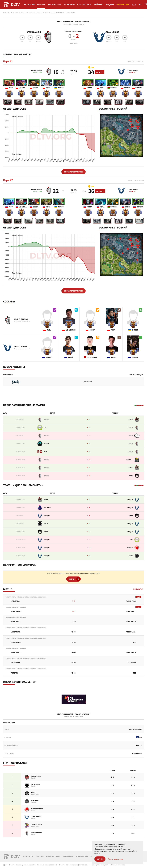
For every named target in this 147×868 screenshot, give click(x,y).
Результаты (54, 4)
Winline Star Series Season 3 (16, 610)
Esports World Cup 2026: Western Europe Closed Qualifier (26, 599)
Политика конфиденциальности (22, 865)
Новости (29, 4)
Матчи (41, 4)
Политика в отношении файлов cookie (74, 865)
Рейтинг (99, 4)
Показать (137, 591)
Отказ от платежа (118, 865)
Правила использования (47, 865)
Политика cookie (115, 859)
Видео (110, 4)
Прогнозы (123, 4)
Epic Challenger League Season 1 (74, 21)
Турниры (69, 4)
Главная (7, 13)
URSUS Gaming (31, 32)
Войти (72, 581)
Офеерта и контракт (100, 865)
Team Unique (115, 32)
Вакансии (82, 856)
